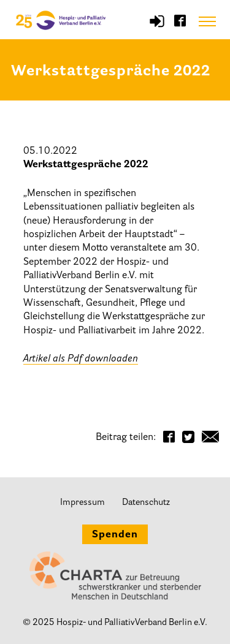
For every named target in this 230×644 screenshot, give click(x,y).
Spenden (115, 535)
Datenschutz (146, 503)
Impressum (82, 503)
